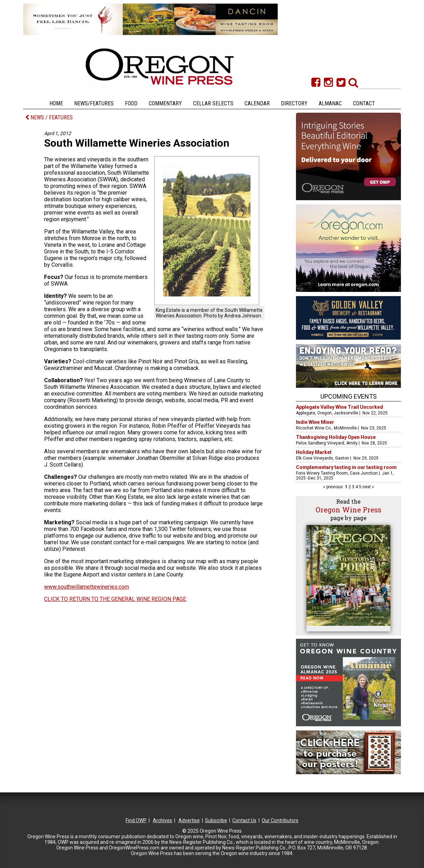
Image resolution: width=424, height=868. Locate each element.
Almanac (330, 103)
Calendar (257, 103)
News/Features (94, 103)
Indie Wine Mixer (315, 422)
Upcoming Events (349, 396)
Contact (364, 103)
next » (368, 487)
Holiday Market (314, 452)
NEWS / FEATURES (49, 117)
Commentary (165, 103)
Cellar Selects (213, 103)
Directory (294, 103)
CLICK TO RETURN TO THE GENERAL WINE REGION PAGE (115, 599)
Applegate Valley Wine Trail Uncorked (340, 407)
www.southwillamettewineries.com (87, 587)
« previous (334, 487)
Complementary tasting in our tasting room (346, 467)
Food (131, 103)
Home (56, 103)
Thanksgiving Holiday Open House (336, 437)
